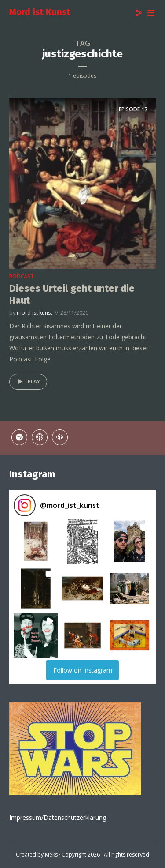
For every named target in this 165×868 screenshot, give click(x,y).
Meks (51, 855)
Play (27, 382)
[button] (36, 541)
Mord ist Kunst (40, 12)
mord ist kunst (35, 313)
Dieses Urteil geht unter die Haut (72, 294)
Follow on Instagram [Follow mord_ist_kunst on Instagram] (83, 670)
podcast (22, 276)
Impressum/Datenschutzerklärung (58, 817)
